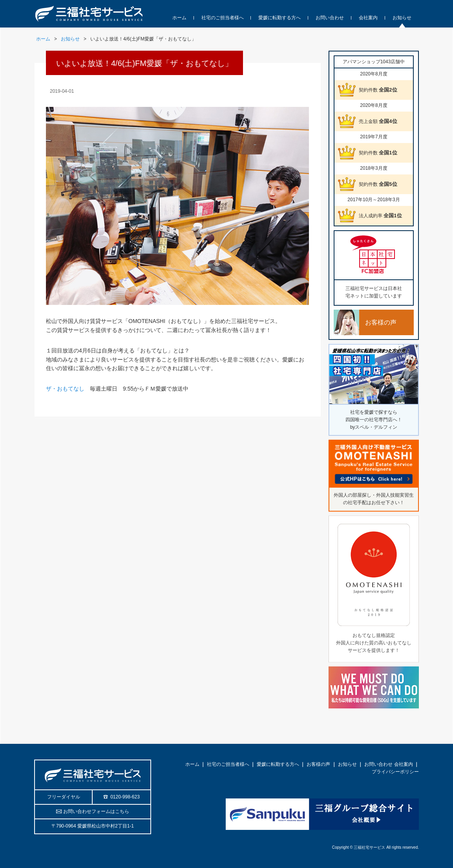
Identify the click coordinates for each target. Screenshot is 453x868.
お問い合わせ (378, 764)
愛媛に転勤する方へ (278, 764)
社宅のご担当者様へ (228, 764)
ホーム (43, 39)
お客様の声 (318, 764)
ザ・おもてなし (65, 389)
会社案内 (404, 764)
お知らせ (70, 39)
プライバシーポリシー (395, 772)
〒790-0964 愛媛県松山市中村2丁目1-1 (93, 826)
